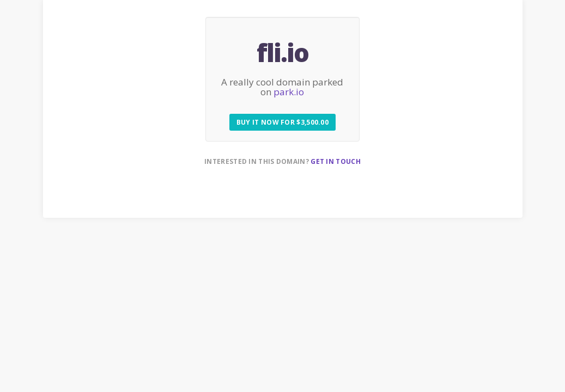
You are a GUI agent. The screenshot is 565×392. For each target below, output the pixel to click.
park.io (289, 92)
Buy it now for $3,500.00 (282, 122)
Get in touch (336, 161)
